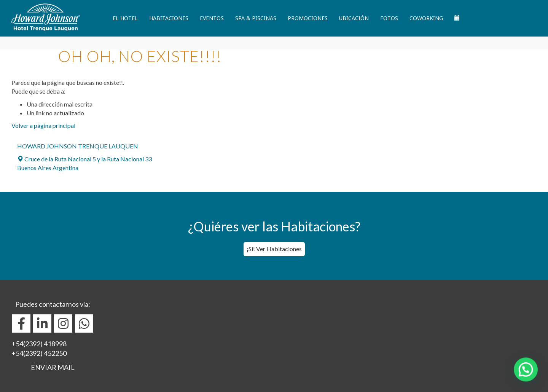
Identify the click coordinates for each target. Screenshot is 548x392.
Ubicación (354, 18)
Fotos (389, 18)
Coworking (426, 18)
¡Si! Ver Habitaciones (274, 249)
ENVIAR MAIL (53, 367)
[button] (529, 378)
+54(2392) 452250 (39, 353)
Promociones (308, 18)
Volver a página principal (43, 125)
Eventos (212, 18)
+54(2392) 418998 (39, 344)
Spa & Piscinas (256, 18)
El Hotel (125, 18)
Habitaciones (169, 18)
